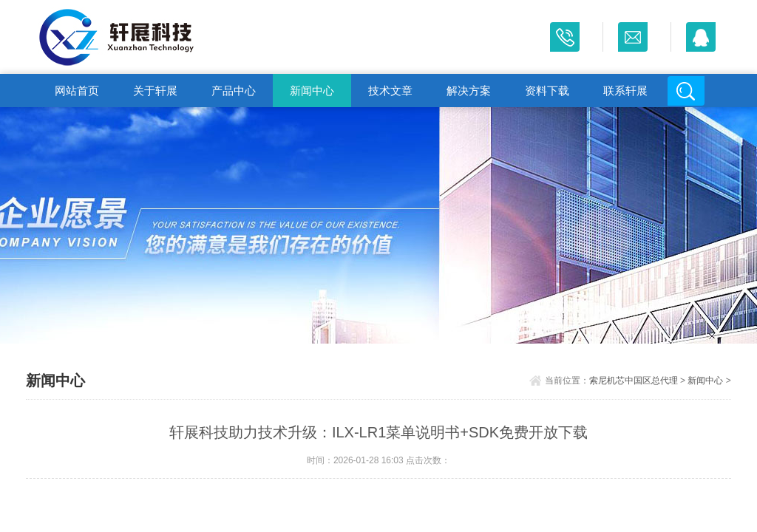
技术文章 (390, 91)
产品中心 (234, 91)
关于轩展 (155, 91)
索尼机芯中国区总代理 (634, 381)
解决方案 (469, 91)
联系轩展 (625, 91)
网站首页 (77, 91)
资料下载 (547, 91)
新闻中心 (312, 91)
